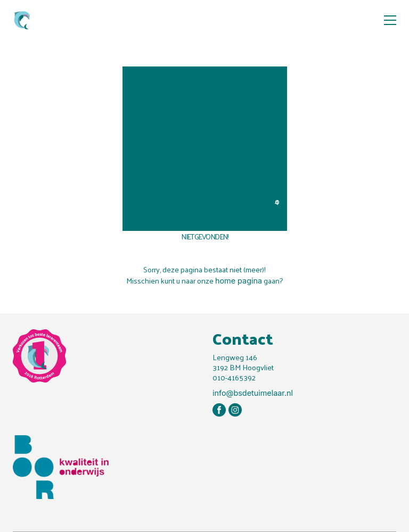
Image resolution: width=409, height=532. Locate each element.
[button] (390, 20)
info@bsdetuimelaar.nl (253, 393)
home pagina (239, 281)
